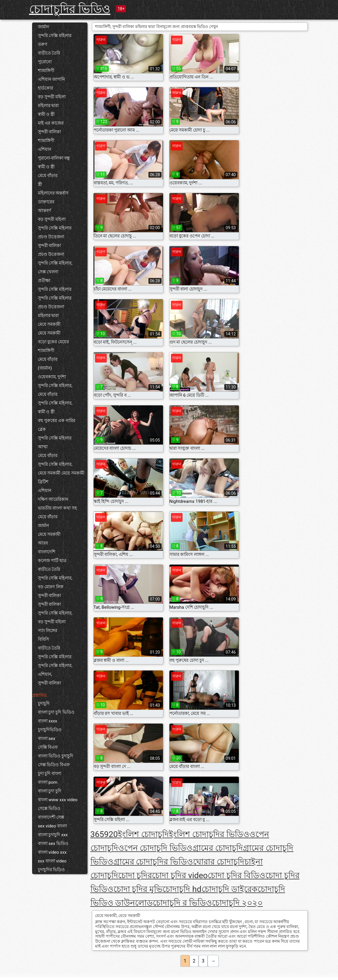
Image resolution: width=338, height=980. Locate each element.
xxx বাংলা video (52, 861)
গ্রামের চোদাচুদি (218, 848)
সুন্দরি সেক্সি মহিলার (55, 36)
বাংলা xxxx (48, 721)
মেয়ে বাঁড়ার (48, 176)
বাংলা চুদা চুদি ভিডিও (56, 712)
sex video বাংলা (52, 826)
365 (97, 834)
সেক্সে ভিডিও (49, 808)
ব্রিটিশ (43, 482)
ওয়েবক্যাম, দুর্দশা (52, 377)
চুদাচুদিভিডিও (50, 730)
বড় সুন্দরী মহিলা (52, 97)
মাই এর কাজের (51, 123)
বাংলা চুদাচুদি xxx (53, 835)
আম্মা (43, 447)
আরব (43, 543)
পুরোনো (45, 62)
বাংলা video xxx (52, 852)
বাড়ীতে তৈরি (49, 53)
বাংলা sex (47, 738)
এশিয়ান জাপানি (52, 79)
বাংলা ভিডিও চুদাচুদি (56, 756)
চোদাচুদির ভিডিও (70, 9)
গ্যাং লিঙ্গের (48, 631)
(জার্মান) (45, 368)
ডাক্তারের (46, 202)
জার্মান (43, 27)
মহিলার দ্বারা (48, 106)
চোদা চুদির (135, 875)
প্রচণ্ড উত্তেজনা (51, 237)
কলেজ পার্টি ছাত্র (52, 561)
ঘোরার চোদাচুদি (219, 862)
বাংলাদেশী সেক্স (51, 817)
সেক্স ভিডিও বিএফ (54, 765)
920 (111, 834)
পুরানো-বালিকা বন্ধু (54, 158)
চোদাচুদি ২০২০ (237, 903)
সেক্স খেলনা (48, 272)
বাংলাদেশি (47, 552)
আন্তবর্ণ (44, 211)
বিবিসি (43, 639)
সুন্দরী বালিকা (50, 132)
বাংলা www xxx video (58, 800)
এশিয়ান (45, 149)
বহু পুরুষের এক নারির (57, 421)
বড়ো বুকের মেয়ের (53, 342)
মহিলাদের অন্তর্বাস (53, 193)
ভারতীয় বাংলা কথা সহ (57, 508)
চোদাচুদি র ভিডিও (182, 903)
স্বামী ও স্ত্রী (46, 114)
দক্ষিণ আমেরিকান (53, 499)
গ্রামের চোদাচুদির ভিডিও (153, 862)
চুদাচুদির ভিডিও (51, 870)
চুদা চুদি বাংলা (50, 773)
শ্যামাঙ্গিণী (46, 71)
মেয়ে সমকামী (49, 324)
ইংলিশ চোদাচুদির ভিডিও (209, 834)
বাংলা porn (48, 782)
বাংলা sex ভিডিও (53, 843)
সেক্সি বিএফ (48, 747)
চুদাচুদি (44, 703)
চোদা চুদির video (180, 875)
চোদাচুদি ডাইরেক (230, 889)
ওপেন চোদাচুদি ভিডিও (155, 848)
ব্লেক (42, 429)
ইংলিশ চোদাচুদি (143, 834)
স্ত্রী (40, 184)
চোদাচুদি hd (182, 889)
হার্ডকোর (45, 88)
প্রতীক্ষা (44, 281)
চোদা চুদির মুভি (138, 889)
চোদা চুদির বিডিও (237, 875)
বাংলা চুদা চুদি (50, 791)
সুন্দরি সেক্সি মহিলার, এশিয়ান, (55, 670)
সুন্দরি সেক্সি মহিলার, (55, 263)
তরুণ (43, 44)
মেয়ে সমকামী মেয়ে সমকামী (61, 473)
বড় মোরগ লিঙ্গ (51, 587)
